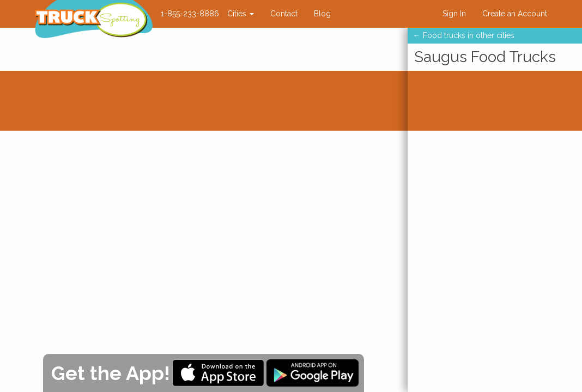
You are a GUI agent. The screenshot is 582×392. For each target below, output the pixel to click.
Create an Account (515, 14)
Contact (284, 14)
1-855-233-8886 (190, 14)
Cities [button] (241, 14)
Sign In (454, 14)
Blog (322, 14)
